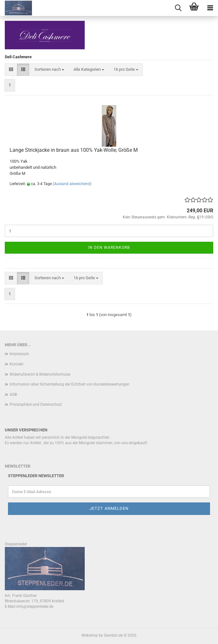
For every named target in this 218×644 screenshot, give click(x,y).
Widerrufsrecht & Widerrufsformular (40, 374)
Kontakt (16, 364)
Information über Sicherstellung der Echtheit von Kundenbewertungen (70, 384)
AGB (13, 395)
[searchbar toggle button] (178, 8)
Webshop (90, 635)
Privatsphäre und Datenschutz (36, 404)
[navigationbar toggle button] (210, 8)
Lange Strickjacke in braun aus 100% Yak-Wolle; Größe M (74, 150)
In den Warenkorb (109, 248)
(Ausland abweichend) (72, 184)
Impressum (19, 354)
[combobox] (49, 70)
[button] (11, 70)
